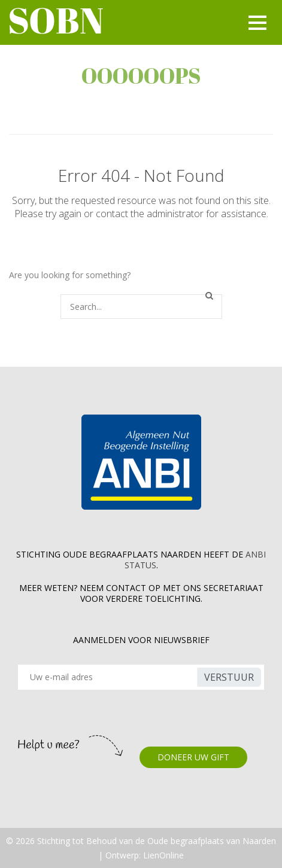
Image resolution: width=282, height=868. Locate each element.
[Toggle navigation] (256, 23)
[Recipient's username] (109, 677)
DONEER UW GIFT (193, 757)
